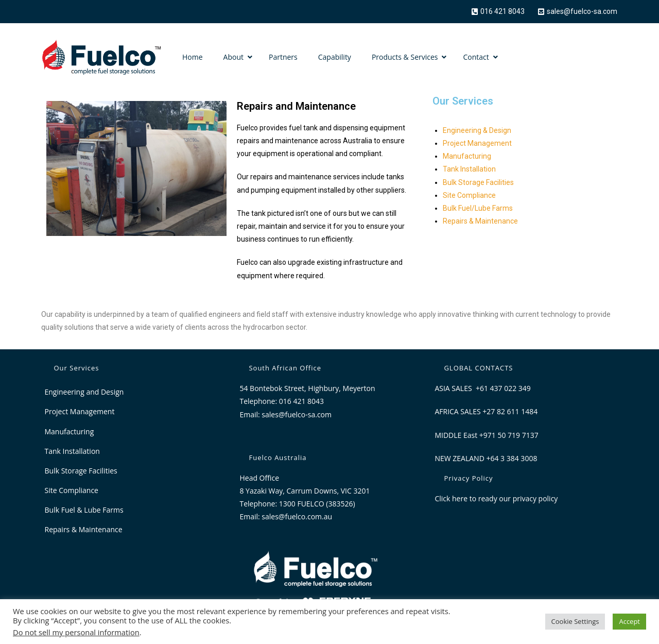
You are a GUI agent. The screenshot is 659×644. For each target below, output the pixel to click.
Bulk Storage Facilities (478, 182)
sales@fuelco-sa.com (297, 414)
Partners (283, 57)
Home (193, 57)
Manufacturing (467, 156)
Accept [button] (629, 621)
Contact (476, 57)
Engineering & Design (477, 130)
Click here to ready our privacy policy (496, 498)
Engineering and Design (84, 392)
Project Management (477, 143)
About (233, 57)
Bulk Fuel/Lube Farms (478, 208)
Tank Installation (469, 169)
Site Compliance (469, 195)
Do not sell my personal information (76, 632)
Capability (335, 57)
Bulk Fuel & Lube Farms (84, 510)
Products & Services (405, 57)
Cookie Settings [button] (575, 621)
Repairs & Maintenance (480, 221)
